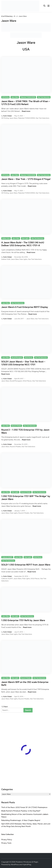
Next (6, 707)
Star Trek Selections (44, 97)
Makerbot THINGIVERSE (28, 97)
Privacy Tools (6, 843)
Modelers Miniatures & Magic (27, 862)
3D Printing (5, 97)
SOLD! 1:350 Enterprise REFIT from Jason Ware (26, 565)
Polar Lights (25, 238)
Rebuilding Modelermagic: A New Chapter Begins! (21, 820)
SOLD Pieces (29, 358)
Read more (26, 111)
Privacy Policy (7, 840)
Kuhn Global (7, 116)
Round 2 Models (16, 426)
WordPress (15, 864)
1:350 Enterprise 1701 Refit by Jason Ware (23, 620)
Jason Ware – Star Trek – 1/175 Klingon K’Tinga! (26, 179)
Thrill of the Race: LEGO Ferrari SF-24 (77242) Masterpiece (24, 807)
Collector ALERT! (7, 557)
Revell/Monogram (17, 358)
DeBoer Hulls (6, 238)
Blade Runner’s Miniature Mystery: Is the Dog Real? (21, 811)
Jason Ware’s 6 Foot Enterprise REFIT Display (25, 307)
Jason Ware (15, 97)
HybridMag (27, 864)
